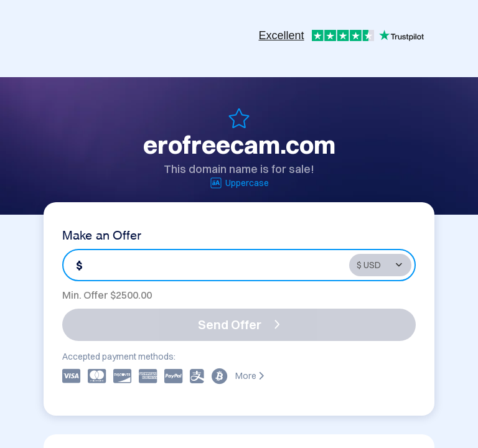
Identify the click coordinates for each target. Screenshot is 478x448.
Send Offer (239, 324)
